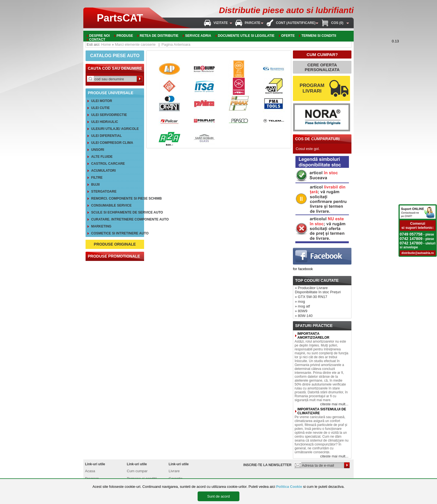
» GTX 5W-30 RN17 (311, 297)
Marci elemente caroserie (135, 44)
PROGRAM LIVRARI (312, 88)
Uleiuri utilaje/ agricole (115, 129)
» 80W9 (301, 311)
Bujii (95, 185)
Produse (125, 36)
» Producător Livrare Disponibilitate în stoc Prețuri (318, 290)
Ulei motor (102, 101)
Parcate (253, 23)
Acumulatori (103, 171)
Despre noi (99, 36)
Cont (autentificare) (296, 23)
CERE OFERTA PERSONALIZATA (322, 67)
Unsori (98, 150)
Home (106, 44)
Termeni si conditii (319, 36)
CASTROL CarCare (108, 164)
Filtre (97, 178)
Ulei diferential (106, 136)
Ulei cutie (100, 108)
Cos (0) (337, 23)
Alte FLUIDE (102, 157)
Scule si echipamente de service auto (117, 212)
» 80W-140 (304, 316)
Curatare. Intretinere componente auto (117, 219)
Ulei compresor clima (112, 143)
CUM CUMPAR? (322, 54)
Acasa (90, 471)
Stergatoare (104, 192)
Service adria (198, 36)
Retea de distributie (159, 36)
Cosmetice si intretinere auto (117, 233)
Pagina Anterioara (176, 44)
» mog (300, 301)
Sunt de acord (219, 496)
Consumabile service (111, 205)
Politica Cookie (289, 487)
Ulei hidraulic (105, 122)
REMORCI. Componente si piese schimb (117, 198)
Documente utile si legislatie (246, 36)
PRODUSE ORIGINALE (115, 244)
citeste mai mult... (334, 404)
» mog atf (302, 306)
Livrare (174, 471)
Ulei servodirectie (109, 115)
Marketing (101, 226)
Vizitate (221, 23)
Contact (97, 40)
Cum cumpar (137, 471)
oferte (288, 36)
